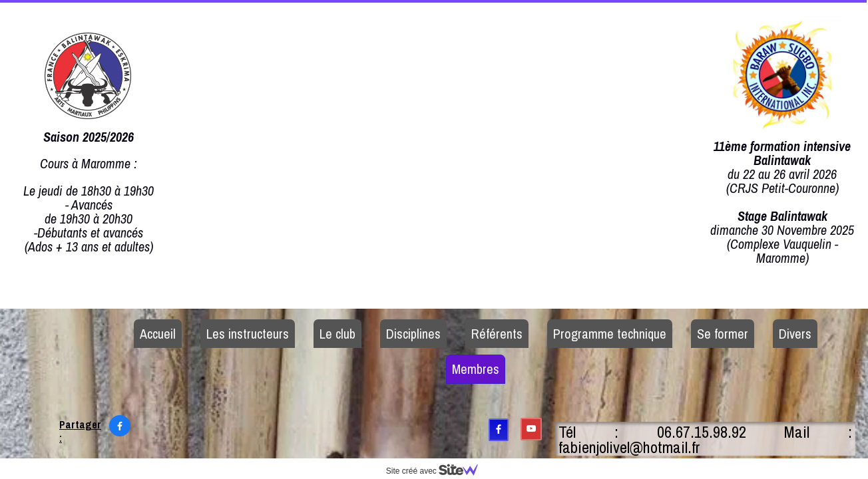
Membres (476, 369)
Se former (723, 334)
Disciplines (413, 334)
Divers (795, 334)
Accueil (158, 334)
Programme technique (610, 334)
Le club (337, 334)
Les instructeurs (248, 334)
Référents (497, 334)
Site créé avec (437, 471)
